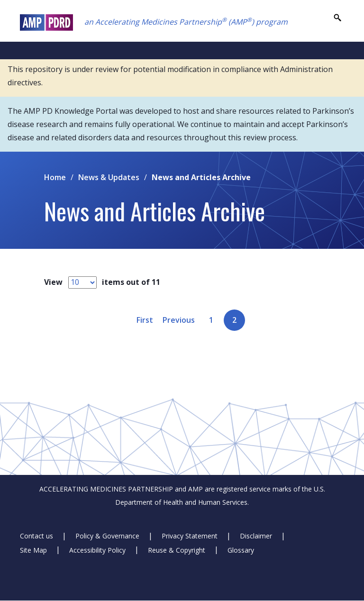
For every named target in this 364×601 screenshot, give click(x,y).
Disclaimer (256, 536)
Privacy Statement (190, 536)
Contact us (36, 536)
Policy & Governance (107, 536)
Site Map (33, 550)
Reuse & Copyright (177, 550)
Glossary (241, 550)
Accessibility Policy (97, 550)
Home (55, 177)
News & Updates (109, 177)
